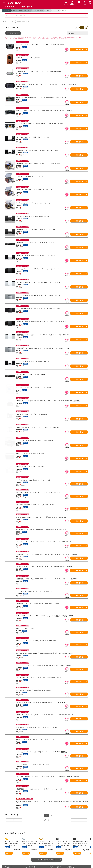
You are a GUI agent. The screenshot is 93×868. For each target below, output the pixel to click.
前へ (14, 806)
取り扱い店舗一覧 (10, 864)
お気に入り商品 (10, 856)
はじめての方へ (52, 861)
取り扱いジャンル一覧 (12, 861)
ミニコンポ (56, 10)
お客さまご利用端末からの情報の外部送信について (76, 859)
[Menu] (4, 2)
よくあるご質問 (52, 859)
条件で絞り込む (13, 33)
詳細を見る (79, 49)
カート (27, 856)
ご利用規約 (70, 853)
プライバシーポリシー (74, 856)
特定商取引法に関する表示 (75, 863)
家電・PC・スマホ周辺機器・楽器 (22, 10)
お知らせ (50, 856)
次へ (79, 806)
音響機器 (48, 10)
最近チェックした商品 (12, 859)
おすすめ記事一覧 (30, 853)
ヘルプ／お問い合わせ (54, 853)
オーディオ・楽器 (38, 10)
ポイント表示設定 (30, 861)
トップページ (6, 10)
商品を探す (8, 853)
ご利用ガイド (29, 864)
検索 (85, 16)
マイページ (28, 859)
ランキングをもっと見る (47, 846)
